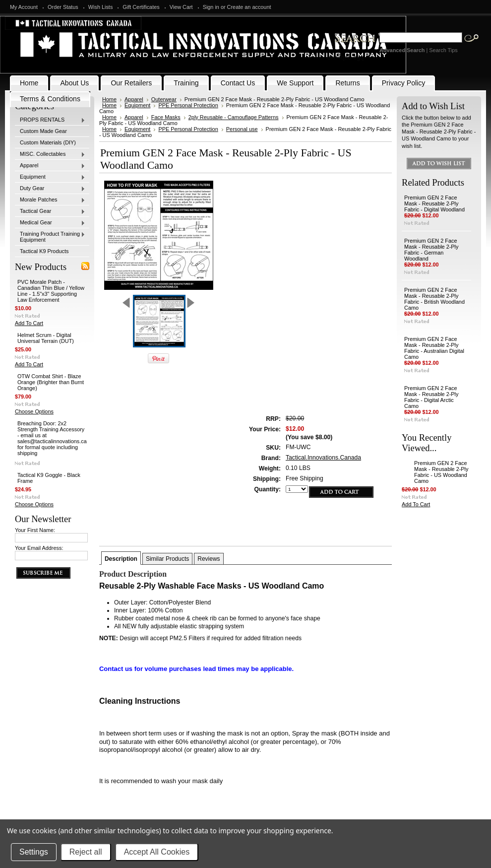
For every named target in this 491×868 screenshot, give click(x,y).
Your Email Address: (39, 548)
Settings (34, 852)
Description (121, 559)
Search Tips (443, 50)
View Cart (181, 7)
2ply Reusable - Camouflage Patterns (234, 117)
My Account (24, 7)
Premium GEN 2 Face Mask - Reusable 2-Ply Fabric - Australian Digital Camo (434, 348)
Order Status (63, 7)
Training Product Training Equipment (50, 237)
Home (109, 99)
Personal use (242, 129)
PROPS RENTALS (50, 120)
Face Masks (166, 117)
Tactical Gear (50, 211)
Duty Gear (50, 189)
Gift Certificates (141, 7)
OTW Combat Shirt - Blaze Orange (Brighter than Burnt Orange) (51, 382)
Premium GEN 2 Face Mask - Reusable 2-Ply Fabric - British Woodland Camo (434, 299)
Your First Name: (35, 530)
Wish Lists (101, 7)
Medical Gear (50, 223)
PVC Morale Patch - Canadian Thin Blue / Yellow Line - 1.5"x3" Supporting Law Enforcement (51, 291)
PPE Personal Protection (188, 105)
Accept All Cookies (157, 852)
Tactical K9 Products (44, 251)
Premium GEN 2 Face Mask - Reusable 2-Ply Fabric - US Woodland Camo (441, 472)
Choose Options (34, 411)
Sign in (211, 7)
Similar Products (167, 559)
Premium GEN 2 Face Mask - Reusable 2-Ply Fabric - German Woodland (431, 250)
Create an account (249, 7)
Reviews (209, 559)
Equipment (50, 177)
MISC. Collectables (50, 154)
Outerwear (164, 99)
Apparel (50, 166)
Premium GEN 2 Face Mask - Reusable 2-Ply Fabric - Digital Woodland (434, 203)
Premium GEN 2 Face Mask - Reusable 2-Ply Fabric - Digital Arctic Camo (431, 397)
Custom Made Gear (43, 131)
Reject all (86, 852)
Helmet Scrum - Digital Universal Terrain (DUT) (46, 338)
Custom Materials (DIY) (48, 142)
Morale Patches (50, 200)
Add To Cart (29, 323)
